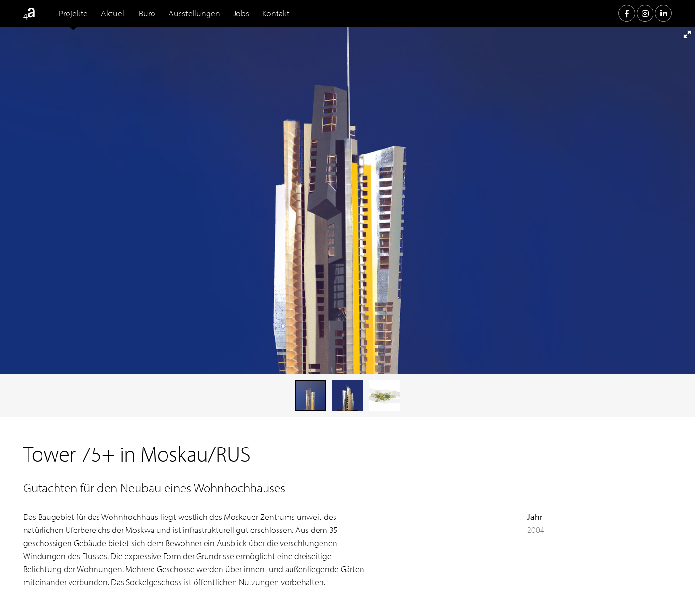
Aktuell (113, 13)
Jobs (241, 13)
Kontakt (276, 13)
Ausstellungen (194, 13)
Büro (147, 13)
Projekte (73, 13)
